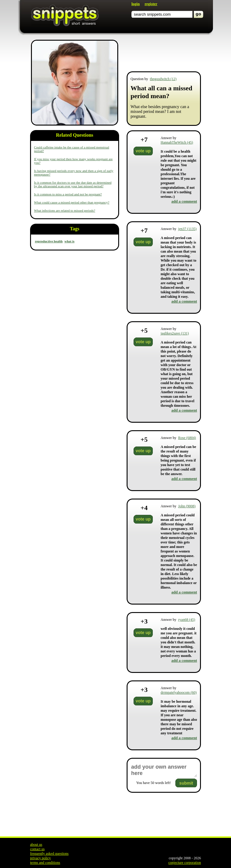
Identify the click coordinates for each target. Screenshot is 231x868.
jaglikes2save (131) (175, 333)
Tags (74, 229)
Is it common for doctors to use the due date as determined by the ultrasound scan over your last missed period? (73, 184)
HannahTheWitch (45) (177, 142)
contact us (37, 849)
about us (36, 845)
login (136, 4)
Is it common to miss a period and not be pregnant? (68, 194)
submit (186, 783)
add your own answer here (164, 770)
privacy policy (40, 858)
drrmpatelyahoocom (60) (179, 692)
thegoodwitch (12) (163, 79)
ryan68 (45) (186, 620)
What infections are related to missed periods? (65, 210)
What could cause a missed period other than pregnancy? (72, 202)
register (151, 4)
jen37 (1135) (187, 229)
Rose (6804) (187, 438)
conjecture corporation (185, 863)
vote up (143, 151)
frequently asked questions (49, 854)
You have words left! (154, 783)
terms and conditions (45, 863)
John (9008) (187, 506)
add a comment (184, 201)
